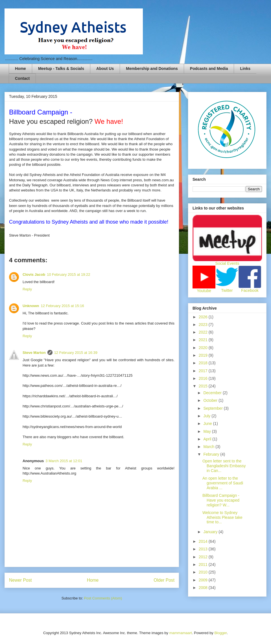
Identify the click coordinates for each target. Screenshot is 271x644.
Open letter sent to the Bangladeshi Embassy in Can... (224, 466)
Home (20, 69)
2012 (204, 557)
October (211, 400)
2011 (204, 564)
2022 (204, 332)
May (207, 431)
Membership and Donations (152, 69)
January (211, 532)
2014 (204, 541)
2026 (204, 317)
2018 (204, 363)
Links (245, 69)
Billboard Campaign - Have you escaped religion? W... (221, 500)
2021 (204, 340)
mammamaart (181, 633)
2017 (204, 371)
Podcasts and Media (209, 69)
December (213, 393)
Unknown (31, 306)
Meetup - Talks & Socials (61, 69)
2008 (204, 588)
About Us (105, 69)
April (208, 439)
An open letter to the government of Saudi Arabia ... (223, 483)
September (213, 408)
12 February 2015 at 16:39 (76, 353)
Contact (22, 78)
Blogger (220, 633)
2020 (204, 348)
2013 (204, 549)
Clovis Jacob (34, 274)
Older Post (164, 580)
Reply (27, 289)
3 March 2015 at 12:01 (64, 461)
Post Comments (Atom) (103, 598)
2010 (204, 572)
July (207, 416)
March (209, 447)
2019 (204, 355)
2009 (204, 580)
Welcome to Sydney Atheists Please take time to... (222, 517)
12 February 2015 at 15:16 (63, 306)
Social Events (227, 263)
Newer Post (20, 580)
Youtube (204, 291)
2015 (204, 386)
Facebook (250, 290)
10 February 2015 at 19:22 (68, 274)
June (208, 424)
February (212, 454)
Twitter (227, 290)
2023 (204, 325)
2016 (204, 378)
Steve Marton (34, 353)
